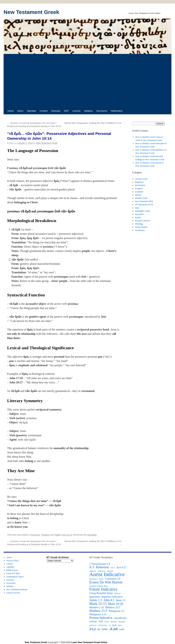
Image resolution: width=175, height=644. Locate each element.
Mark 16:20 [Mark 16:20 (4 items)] (116, 604)
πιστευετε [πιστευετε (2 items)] (93, 625)
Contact (44, 111)
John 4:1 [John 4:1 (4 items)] (109, 600)
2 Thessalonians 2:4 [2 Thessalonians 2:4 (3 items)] (100, 564)
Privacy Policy (13, 561)
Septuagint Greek (142, 211)
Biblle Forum (12, 570)
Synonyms (102, 111)
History (138, 195)
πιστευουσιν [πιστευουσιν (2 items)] (103, 625)
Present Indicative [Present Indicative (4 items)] (101, 618)
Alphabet (32, 111)
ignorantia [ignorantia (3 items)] (95, 597)
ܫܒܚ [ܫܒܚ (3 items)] (122, 629)
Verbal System (141, 227)
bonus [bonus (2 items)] (101, 579)
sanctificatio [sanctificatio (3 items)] (120, 618)
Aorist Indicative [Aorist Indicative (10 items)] (107, 574)
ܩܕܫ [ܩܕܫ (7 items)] (114, 628)
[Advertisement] (87, 81)
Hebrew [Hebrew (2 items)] (117, 593)
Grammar (35, 535)
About (20, 111)
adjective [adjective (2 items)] (93, 571)
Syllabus (88, 111)
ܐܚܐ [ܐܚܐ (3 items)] (114, 625)
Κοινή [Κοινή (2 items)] (107, 622)
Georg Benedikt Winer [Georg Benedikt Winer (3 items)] (101, 593)
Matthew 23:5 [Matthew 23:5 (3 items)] (113, 607)
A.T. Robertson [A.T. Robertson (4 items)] (99, 567)
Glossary (56, 111)
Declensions (140, 185)
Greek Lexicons (13, 593)
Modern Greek (141, 198)
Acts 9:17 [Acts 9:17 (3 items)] (122, 567)
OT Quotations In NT (144, 205)
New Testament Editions (17, 590)
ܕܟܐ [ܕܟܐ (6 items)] (92, 629)
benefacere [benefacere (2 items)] (93, 579)
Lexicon (77, 111)
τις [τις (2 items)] (110, 625)
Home (11, 111)
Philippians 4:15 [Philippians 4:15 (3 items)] (98, 614)
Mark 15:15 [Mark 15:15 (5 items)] (98, 604)
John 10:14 (67, 535)
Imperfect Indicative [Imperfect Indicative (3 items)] (112, 597)
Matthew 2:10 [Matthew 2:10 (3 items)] (97, 607)
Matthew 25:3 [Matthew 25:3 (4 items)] (98, 611)
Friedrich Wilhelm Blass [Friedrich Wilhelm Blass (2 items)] (99, 586)
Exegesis (139, 188)
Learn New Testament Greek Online (89, 642)
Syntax (138, 217)
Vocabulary (140, 230)
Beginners (139, 182)
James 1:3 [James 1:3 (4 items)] (96, 600)
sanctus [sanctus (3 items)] (93, 621)
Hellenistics (117, 111)
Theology (45, 535)
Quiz (137, 208)
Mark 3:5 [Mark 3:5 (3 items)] (121, 600)
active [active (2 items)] (113, 568)
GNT (66, 111)
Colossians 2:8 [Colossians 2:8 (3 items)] (113, 579)
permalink (92, 535)
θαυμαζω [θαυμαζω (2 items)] (122, 622)
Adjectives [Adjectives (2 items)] (102, 571)
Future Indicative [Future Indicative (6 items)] (103, 589)
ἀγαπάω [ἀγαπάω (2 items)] (114, 622)
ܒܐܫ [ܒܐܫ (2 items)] (120, 625)
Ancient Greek (141, 179)
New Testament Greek (31, 12)
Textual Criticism (142, 221)
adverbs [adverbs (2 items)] (110, 571)
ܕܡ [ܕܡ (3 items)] (99, 629)
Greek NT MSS (13, 573)
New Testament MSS (144, 201)
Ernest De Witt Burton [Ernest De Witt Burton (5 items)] (106, 582)
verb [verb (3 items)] (101, 621)
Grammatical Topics (15, 577)
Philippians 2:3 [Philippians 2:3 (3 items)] (117, 611)
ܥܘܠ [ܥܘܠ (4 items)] (105, 629)
